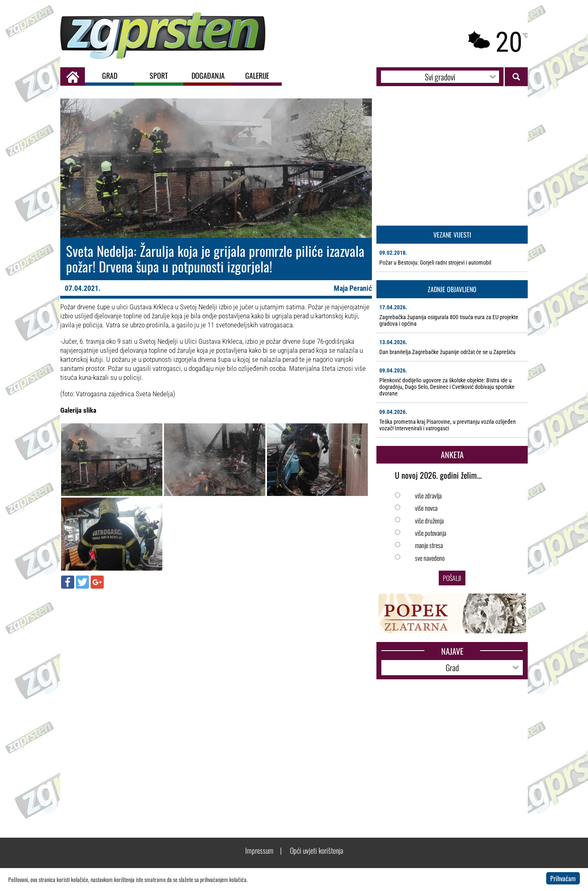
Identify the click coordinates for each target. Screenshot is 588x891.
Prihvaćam (563, 878)
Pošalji (452, 578)
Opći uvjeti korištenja (317, 850)
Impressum (259, 850)
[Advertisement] (216, 654)
